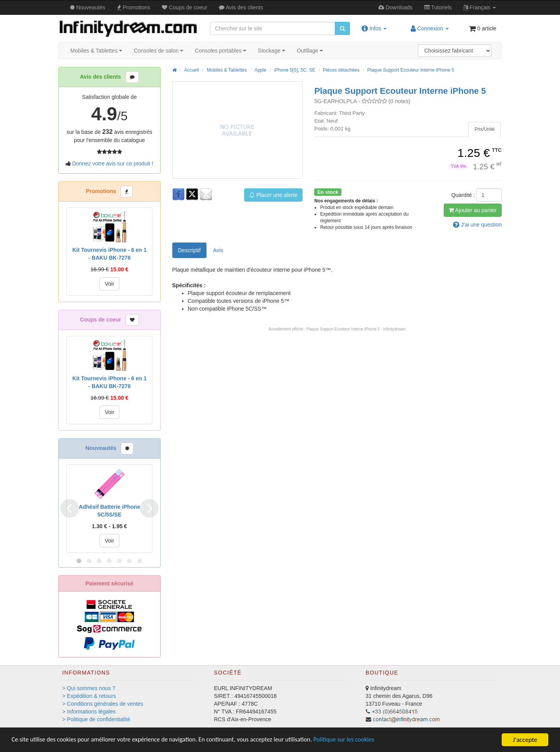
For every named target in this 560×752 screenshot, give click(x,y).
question (477, 225)
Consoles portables (220, 51)
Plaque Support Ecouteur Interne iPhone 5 (410, 70)
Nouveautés (88, 7)
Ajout (473, 210)
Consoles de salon (158, 51)
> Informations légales (89, 712)
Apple (261, 70)
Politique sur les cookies (362, 740)
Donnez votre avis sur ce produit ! (113, 163)
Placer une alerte (273, 195)
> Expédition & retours (89, 696)
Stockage (271, 51)
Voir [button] (109, 284)
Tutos (438, 7)
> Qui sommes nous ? (89, 688)
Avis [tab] (218, 250)
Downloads (395, 7)
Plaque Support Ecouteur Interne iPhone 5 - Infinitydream (356, 329)
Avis (241, 7)
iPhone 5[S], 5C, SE (295, 70)
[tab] (485, 129)
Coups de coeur (185, 7)
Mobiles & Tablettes (96, 51)
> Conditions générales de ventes (103, 704)
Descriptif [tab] (189, 250)
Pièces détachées (341, 70)
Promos (134, 7)
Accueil (191, 70)
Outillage (310, 51)
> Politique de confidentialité (96, 719)
